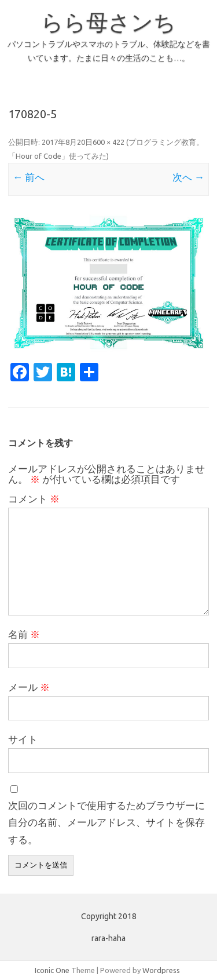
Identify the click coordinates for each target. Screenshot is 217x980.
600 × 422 (108, 142)
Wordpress (161, 970)
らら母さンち (108, 22)
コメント (34, 499)
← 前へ (29, 177)
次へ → (188, 177)
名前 (24, 634)
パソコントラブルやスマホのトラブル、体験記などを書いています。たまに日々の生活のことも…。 (109, 51)
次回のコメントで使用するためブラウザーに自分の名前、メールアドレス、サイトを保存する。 (106, 823)
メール (29, 687)
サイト (23, 739)
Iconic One (52, 970)
